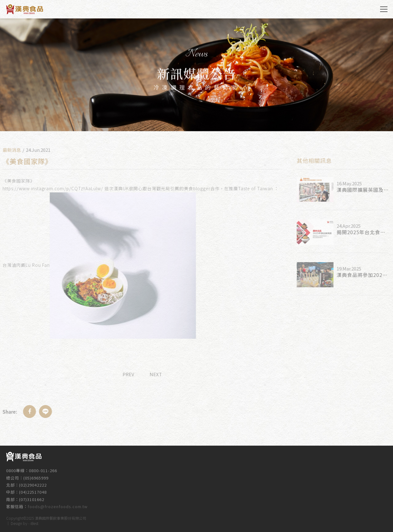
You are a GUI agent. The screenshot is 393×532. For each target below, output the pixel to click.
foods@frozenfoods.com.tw (58, 504)
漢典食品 (25, 9)
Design (16, 522)
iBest (34, 522)
